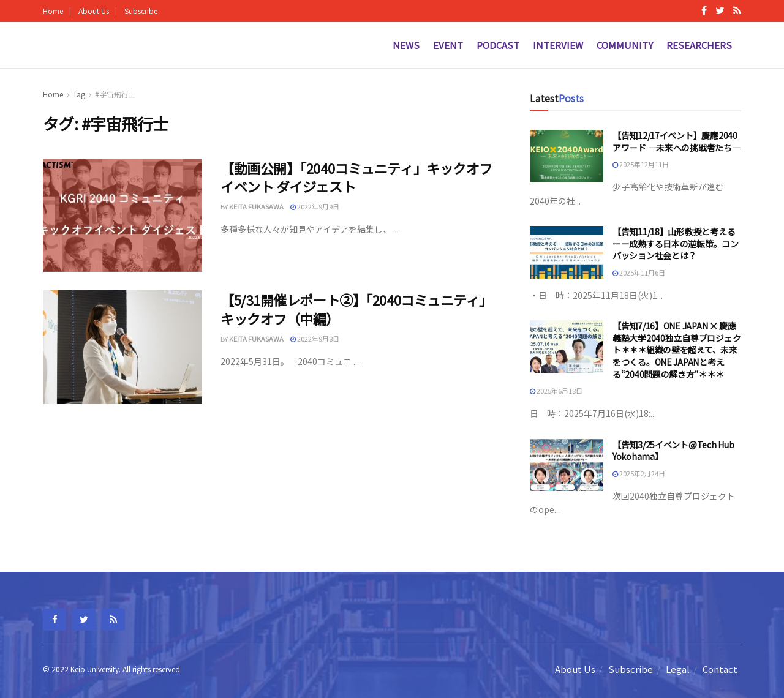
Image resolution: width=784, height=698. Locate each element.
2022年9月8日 (315, 339)
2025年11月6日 (639, 272)
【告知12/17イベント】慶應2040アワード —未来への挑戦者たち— (677, 141)
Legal (678, 669)
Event (448, 45)
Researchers (699, 45)
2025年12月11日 (641, 164)
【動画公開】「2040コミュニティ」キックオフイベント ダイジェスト (356, 177)
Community (625, 45)
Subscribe (141, 11)
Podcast (498, 45)
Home (53, 11)
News (406, 45)
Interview (558, 45)
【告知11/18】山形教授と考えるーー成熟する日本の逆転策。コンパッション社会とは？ (676, 243)
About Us (94, 11)
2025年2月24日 (639, 473)
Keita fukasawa (256, 206)
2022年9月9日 (315, 206)
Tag (79, 94)
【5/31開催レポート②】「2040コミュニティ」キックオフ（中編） (356, 309)
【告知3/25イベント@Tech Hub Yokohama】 (673, 451)
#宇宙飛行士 (115, 94)
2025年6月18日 (556, 391)
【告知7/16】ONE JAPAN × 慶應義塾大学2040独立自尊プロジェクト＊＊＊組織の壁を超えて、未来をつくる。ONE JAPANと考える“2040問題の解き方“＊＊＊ (677, 350)
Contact (720, 669)
